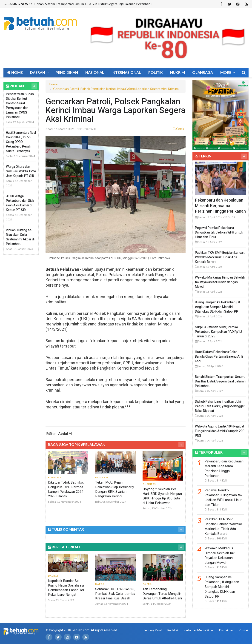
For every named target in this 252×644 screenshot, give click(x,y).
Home (15, 72)
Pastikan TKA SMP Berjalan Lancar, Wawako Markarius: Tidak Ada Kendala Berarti (220, 257)
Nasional (95, 72)
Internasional (126, 72)
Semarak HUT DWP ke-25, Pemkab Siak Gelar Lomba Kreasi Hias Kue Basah (115, 594)
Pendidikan (67, 72)
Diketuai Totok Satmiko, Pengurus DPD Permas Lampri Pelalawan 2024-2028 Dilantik (66, 489)
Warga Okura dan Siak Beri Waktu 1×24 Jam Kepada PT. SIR (21, 171)
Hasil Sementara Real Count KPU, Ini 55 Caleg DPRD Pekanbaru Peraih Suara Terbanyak (21, 142)
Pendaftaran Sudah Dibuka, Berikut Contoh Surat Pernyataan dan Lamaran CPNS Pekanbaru (20, 106)
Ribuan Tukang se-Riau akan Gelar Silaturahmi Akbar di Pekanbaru (20, 237)
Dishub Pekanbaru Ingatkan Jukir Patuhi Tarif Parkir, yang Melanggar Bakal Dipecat (220, 406)
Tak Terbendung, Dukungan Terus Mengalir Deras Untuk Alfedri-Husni (162, 594)
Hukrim (178, 72)
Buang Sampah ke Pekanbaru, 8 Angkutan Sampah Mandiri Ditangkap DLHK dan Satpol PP (217, 307)
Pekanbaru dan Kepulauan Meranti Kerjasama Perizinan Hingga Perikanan (220, 206)
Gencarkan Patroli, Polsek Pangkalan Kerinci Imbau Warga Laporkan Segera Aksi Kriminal (116, 89)
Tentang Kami (152, 630)
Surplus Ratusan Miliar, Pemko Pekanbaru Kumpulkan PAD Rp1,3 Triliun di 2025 (219, 332)
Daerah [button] (39, 72)
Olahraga (203, 72)
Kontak (244, 630)
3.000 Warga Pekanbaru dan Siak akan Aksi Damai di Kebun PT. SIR (20, 203)
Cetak (178, 129)
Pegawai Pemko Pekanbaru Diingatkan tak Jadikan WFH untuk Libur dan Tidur (219, 232)
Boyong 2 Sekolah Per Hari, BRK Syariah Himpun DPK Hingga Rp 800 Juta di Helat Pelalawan (162, 496)
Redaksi (173, 630)
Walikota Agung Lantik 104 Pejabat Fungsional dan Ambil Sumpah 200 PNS (220, 431)
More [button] (227, 72)
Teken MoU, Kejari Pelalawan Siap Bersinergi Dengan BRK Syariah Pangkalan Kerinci (115, 489)
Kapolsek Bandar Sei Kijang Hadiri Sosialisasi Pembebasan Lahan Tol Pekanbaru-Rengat (66, 588)
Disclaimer (226, 630)
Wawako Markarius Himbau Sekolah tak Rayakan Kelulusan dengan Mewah (220, 282)
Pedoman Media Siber (199, 630)
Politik (156, 72)
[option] (99, 4)
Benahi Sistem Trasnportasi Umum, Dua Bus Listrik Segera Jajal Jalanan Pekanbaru (93, 4)
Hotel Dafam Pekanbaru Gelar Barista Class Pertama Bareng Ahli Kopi (219, 357)
